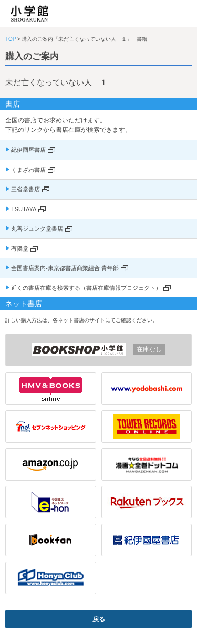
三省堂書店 (25, 189)
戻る (99, 619)
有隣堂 (20, 248)
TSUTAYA (24, 209)
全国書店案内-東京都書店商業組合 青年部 (65, 268)
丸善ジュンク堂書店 (37, 228)
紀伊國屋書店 (28, 150)
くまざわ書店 (28, 170)
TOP (11, 39)
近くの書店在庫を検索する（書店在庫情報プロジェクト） (86, 288)
